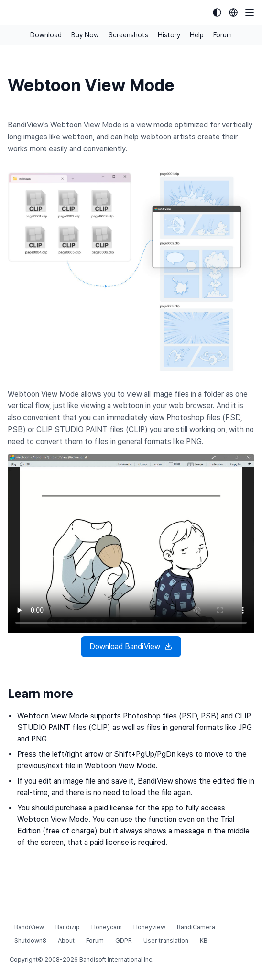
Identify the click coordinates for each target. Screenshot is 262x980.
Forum (223, 35)
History (169, 35)
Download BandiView (131, 646)
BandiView (29, 927)
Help (197, 35)
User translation (166, 940)
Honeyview (149, 927)
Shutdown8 (30, 940)
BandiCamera (196, 927)
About (66, 940)
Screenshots (128, 35)
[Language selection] (233, 12)
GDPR (124, 940)
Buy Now (85, 35)
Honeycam (107, 927)
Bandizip (68, 927)
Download (46, 35)
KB (204, 940)
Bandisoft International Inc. (116, 960)
